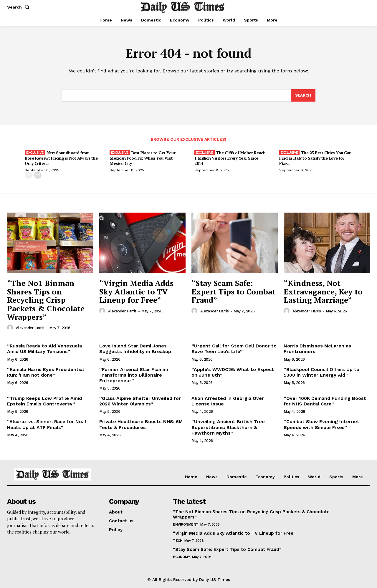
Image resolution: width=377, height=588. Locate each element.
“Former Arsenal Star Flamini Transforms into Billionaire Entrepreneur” (134, 375)
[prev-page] (28, 175)
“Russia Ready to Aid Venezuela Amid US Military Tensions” (44, 349)
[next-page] (38, 175)
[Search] (303, 95)
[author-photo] (11, 328)
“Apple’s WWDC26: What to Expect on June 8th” (233, 372)
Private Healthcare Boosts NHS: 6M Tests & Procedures (141, 424)
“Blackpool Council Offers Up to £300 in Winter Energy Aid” (321, 372)
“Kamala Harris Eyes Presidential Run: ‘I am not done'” (46, 372)
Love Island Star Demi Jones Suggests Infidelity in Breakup (135, 349)
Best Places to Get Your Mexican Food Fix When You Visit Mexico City (142, 158)
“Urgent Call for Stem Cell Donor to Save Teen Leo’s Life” (234, 349)
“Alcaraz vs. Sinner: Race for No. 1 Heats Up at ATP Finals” (47, 424)
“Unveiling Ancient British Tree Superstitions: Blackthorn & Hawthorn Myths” (228, 427)
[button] (19, 7)
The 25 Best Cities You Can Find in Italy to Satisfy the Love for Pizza (315, 158)
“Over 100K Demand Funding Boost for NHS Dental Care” (325, 401)
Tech (178, 541)
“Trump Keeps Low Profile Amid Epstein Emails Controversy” (44, 401)
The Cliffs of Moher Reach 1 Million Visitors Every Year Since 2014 (230, 158)
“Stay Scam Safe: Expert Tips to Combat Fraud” (233, 291)
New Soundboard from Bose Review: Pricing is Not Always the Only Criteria (61, 158)
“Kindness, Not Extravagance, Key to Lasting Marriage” (323, 291)
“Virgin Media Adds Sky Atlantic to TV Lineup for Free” (136, 291)
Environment (186, 524)
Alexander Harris (30, 328)
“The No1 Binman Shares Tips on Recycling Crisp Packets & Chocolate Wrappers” (46, 300)
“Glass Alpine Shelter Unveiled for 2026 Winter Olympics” (140, 401)
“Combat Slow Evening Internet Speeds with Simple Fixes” (321, 424)
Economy (182, 557)
